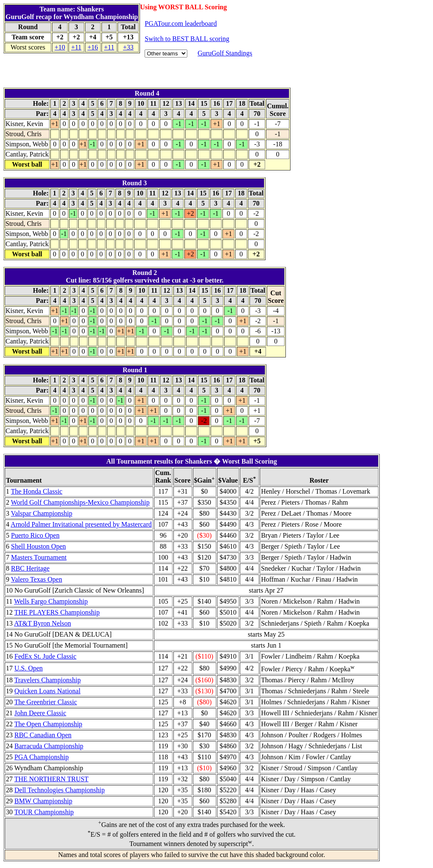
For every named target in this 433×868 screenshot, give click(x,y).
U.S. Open (29, 668)
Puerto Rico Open (35, 535)
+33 (128, 47)
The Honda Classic (37, 491)
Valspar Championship (42, 513)
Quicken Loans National (47, 691)
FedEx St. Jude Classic (45, 656)
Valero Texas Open (37, 579)
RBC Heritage (30, 568)
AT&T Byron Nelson (42, 623)
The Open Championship (48, 724)
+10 (60, 47)
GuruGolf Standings (225, 53)
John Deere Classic (40, 713)
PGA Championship (41, 757)
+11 (76, 47)
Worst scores (28, 47)
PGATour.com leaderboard (181, 23)
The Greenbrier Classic (46, 702)
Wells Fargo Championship (51, 601)
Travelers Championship (48, 680)
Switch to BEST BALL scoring (187, 39)
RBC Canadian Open (43, 735)
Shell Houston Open (38, 546)
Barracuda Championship (49, 746)
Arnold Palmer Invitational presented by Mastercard (81, 524)
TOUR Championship (44, 812)
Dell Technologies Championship (60, 790)
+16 (93, 47)
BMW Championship (43, 801)
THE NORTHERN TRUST (52, 779)
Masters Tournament (39, 557)
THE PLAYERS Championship (57, 612)
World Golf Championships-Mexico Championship (80, 502)
